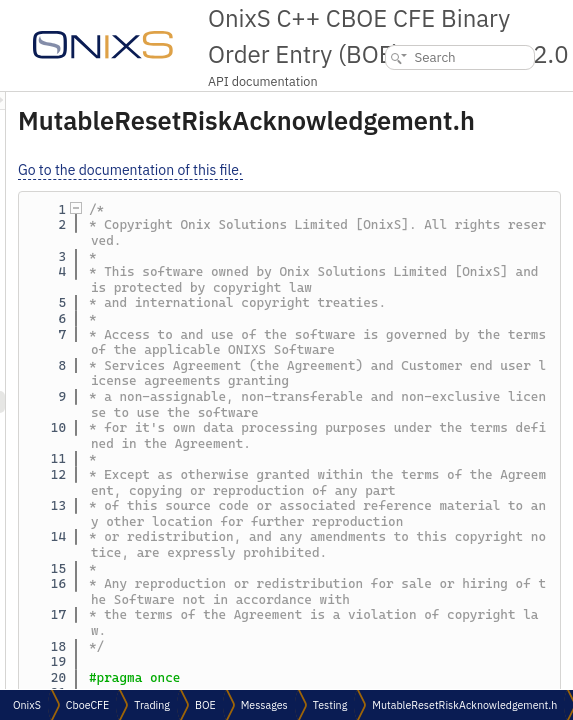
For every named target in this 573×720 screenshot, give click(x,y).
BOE (205, 705)
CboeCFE (87, 705)
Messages (264, 705)
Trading (152, 705)
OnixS (27, 705)
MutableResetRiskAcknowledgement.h (464, 705)
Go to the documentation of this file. (380, 170)
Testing (330, 705)
